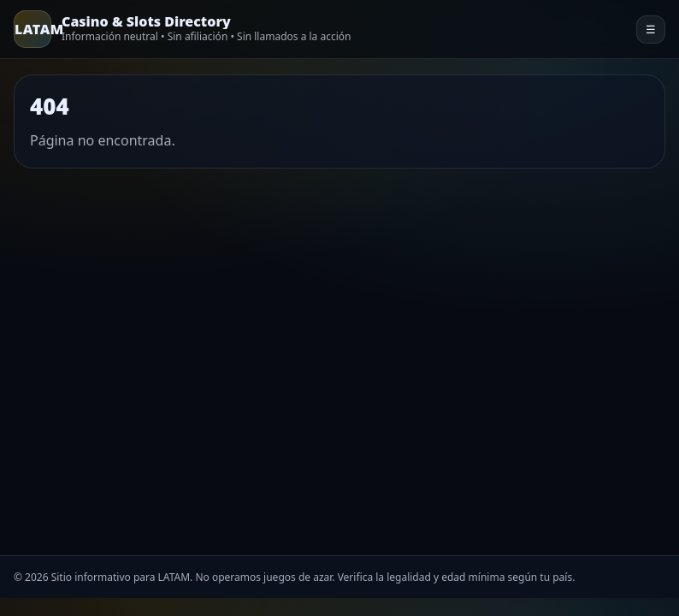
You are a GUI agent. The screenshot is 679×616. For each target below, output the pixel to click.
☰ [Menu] (651, 30)
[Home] (182, 29)
